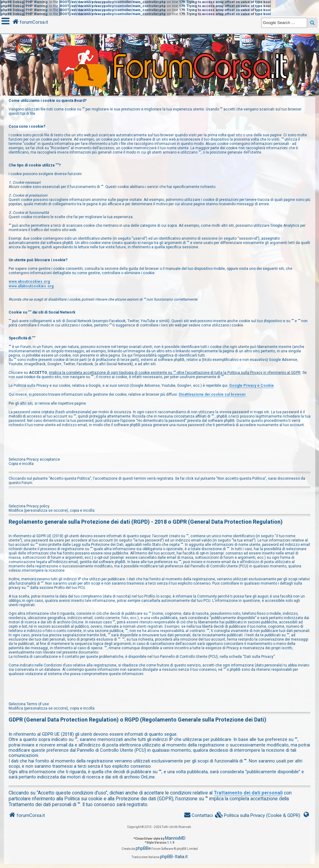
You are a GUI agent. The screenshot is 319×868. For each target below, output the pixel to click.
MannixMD (175, 838)
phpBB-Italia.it (174, 857)
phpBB (142, 848)
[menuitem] (258, 816)
